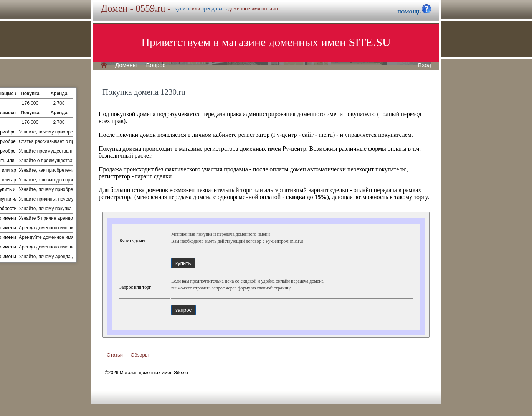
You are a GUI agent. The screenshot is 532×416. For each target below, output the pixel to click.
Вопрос (156, 65)
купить (183, 9)
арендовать (214, 9)
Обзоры (140, 355)
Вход (425, 65)
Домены (126, 65)
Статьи (115, 355)
